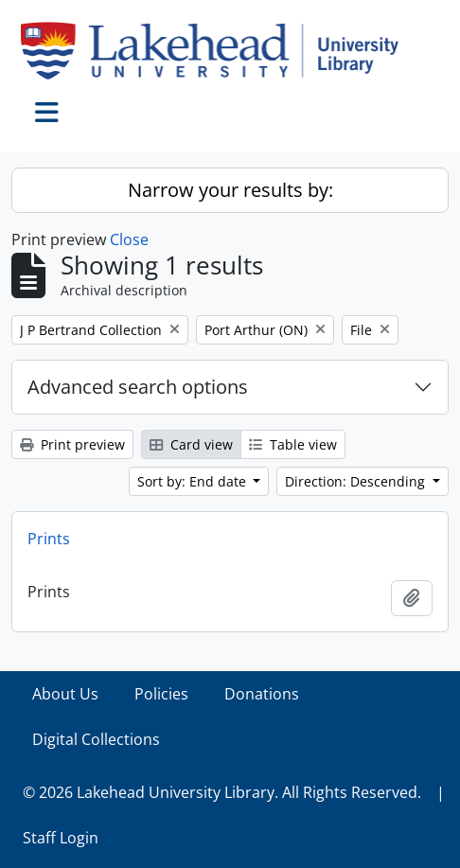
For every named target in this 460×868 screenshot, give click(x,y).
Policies (161, 694)
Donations (262, 694)
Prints (49, 539)
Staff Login (61, 838)
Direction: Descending (357, 481)
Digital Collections (96, 739)
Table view (293, 444)
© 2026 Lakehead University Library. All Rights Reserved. (222, 792)
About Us (65, 694)
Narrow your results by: (230, 190)
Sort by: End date (194, 481)
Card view (191, 444)
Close (129, 239)
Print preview (72, 444)
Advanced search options (138, 387)
